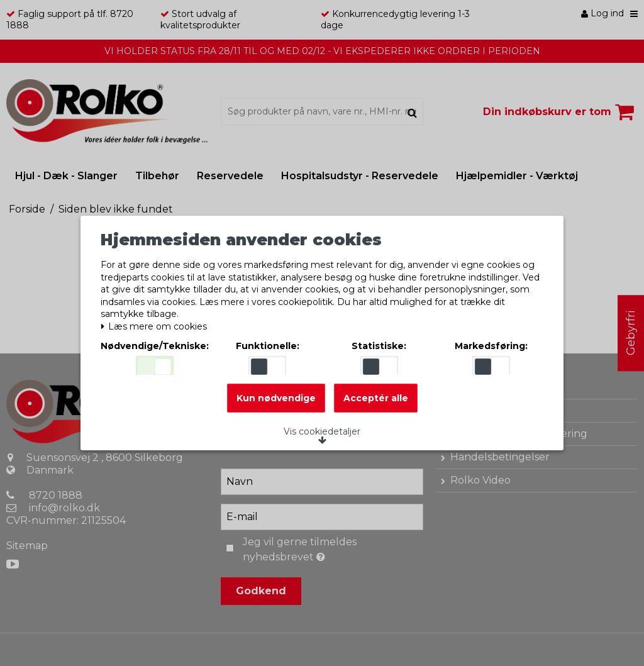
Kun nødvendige (276, 405)
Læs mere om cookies (158, 323)
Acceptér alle (376, 405)
